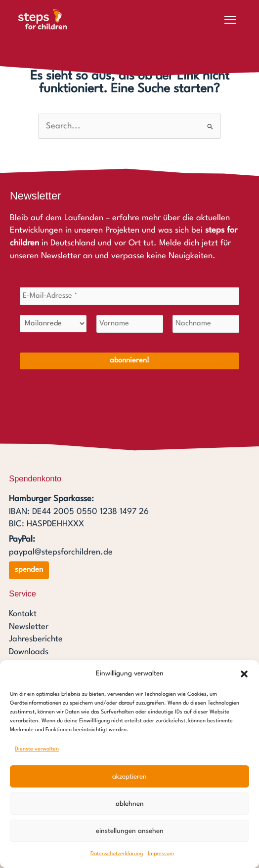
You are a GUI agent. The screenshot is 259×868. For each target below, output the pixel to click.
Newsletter (29, 627)
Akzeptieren (129, 777)
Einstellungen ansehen (130, 831)
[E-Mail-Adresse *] (129, 296)
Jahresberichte (36, 639)
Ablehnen (130, 804)
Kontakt (23, 614)
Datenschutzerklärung (117, 854)
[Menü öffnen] (230, 20)
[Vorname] (130, 324)
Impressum (161, 854)
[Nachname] (206, 324)
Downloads (29, 652)
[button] (244, 674)
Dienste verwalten (37, 749)
